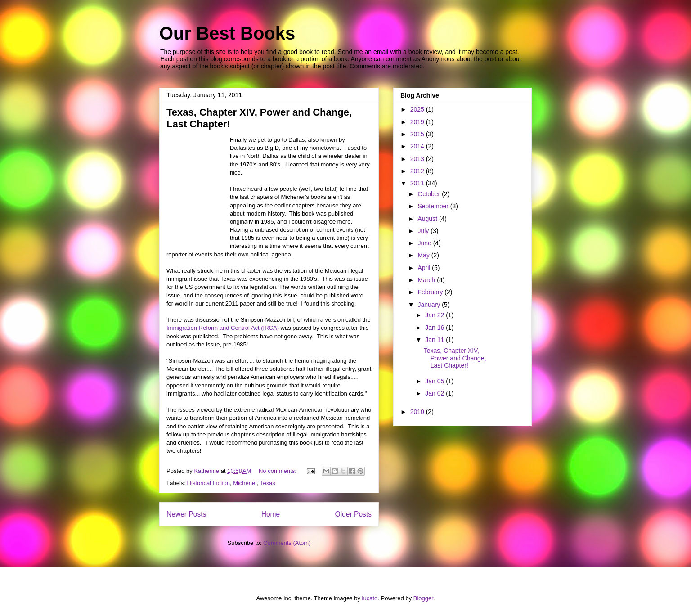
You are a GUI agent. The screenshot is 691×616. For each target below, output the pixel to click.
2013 (418, 159)
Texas (268, 483)
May (424, 255)
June (425, 243)
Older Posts (353, 514)
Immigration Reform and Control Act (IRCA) (223, 328)
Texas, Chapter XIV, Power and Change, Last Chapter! (455, 358)
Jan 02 (435, 393)
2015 (418, 134)
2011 (418, 183)
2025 (418, 109)
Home (271, 514)
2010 (418, 412)
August (428, 219)
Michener (245, 483)
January (430, 305)
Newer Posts (186, 514)
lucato (370, 598)
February (431, 292)
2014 (418, 146)
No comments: (278, 471)
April (425, 268)
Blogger (423, 598)
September (434, 206)
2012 (418, 171)
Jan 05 (435, 381)
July (424, 231)
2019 (418, 122)
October (430, 194)
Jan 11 (435, 340)
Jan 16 (435, 328)
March (427, 280)
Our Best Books (227, 33)
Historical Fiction (209, 483)
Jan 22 (435, 315)
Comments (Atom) (287, 543)
